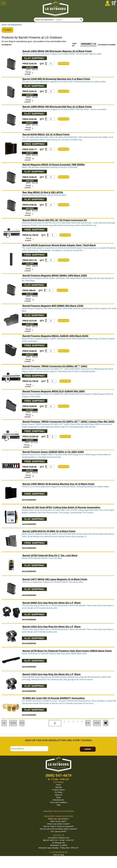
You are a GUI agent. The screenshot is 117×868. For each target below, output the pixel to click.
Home (4, 25)
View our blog (59, 855)
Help (59, 805)
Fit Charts (59, 792)
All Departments (15, 25)
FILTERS (7, 30)
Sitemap (59, 787)
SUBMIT (88, 749)
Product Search (59, 790)
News (59, 797)
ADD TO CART (64, 64)
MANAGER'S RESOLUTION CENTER (59, 811)
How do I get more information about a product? (59, 829)
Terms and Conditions (59, 802)
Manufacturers (59, 800)
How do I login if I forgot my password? (59, 826)
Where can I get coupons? (59, 819)
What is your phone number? (59, 824)
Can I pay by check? (59, 831)
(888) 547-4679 (59, 775)
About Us (59, 795)
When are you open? (59, 821)
